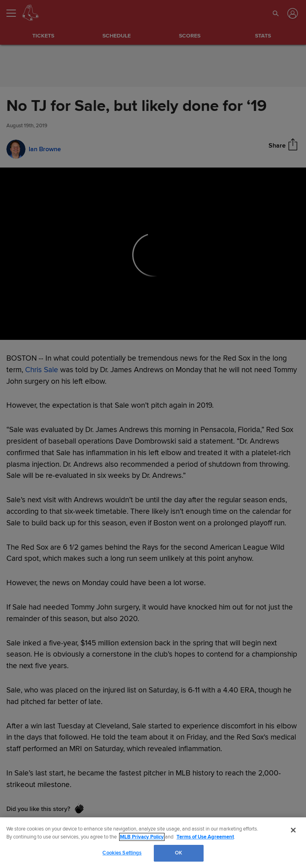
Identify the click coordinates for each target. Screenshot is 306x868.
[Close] (293, 830)
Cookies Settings (122, 853)
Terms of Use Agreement (205, 837)
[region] (153, 843)
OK (178, 853)
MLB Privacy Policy (142, 837)
